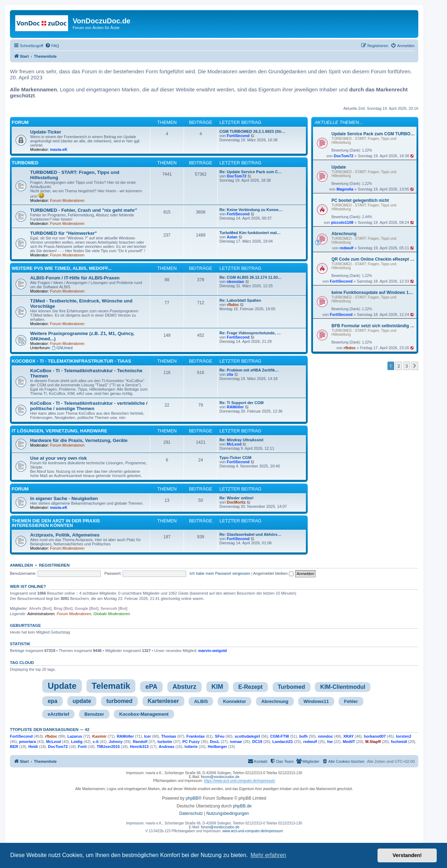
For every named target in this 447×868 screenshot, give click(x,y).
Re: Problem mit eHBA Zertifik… (249, 370)
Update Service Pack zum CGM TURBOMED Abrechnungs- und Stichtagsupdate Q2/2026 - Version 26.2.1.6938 (373, 134)
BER (14, 747)
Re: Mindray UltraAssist (241, 440)
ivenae (236, 742)
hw (330, 742)
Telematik (111, 686)
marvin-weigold (213, 651)
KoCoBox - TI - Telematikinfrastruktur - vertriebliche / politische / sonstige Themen (89, 406)
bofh (303, 736)
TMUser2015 (108, 747)
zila (230, 374)
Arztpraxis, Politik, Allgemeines (65, 535)
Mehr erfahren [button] (269, 855)
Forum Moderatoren (67, 200)
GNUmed (62, 348)
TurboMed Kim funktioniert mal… (250, 233)
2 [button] (399, 366)
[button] (415, 366)
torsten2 (404, 736)
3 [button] (407, 366)
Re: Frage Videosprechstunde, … (250, 333)
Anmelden (21, 565)
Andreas (167, 747)
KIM (217, 687)
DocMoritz (236, 502)
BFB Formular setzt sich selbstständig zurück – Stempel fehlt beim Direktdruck (373, 326)
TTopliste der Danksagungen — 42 (50, 730)
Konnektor (234, 701)
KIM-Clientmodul (343, 687)
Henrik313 (139, 747)
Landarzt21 (283, 742)
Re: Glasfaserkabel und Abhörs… (250, 534)
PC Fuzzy (191, 742)
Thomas (169, 736)
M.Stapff (373, 742)
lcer (147, 736)
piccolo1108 (342, 222)
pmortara (28, 742)
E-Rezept (250, 687)
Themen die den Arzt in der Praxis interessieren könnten (56, 523)
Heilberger (217, 747)
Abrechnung (344, 234)
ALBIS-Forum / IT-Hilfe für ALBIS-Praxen (75, 278)
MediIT (349, 742)
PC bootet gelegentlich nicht (360, 200)
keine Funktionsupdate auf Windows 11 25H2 (373, 293)
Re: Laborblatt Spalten (240, 300)
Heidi (33, 747)
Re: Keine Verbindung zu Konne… (251, 210)
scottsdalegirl (247, 736)
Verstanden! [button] (407, 855)
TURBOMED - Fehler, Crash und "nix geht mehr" (84, 210)
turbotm (165, 742)
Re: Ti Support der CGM (241, 403)
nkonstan (236, 282)
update (82, 701)
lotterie (191, 747)
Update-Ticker (46, 132)
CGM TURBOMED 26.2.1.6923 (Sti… (252, 131)
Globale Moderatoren (111, 614)
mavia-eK (59, 149)
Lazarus (75, 736)
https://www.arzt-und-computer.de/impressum (239, 781)
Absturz (185, 687)
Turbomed (292, 687)
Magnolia (345, 189)
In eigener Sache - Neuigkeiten (64, 498)
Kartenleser (163, 701)
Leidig (77, 742)
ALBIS (201, 701)
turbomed (119, 701)
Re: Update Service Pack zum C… (251, 172)
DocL (215, 742)
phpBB (192, 798)
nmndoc (326, 736)
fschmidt (399, 742)
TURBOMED (25, 163)
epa (52, 701)
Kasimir (99, 736)
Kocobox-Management (144, 714)
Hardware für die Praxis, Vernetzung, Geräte (79, 440)
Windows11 (316, 701)
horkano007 (375, 736)
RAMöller (235, 407)
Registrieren (54, 565)
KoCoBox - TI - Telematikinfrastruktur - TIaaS (71, 361)
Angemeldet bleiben (273, 573)
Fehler (351, 701)
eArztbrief (58, 714)
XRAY (348, 736)
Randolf (140, 742)
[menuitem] (52, 46)
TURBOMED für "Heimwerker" (63, 233)
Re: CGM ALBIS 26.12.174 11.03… (251, 277)
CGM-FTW (280, 736)
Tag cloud (22, 663)
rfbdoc (350, 348)
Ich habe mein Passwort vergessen (220, 573)
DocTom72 (343, 156)
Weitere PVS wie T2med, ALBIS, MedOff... (62, 268)
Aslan (232, 237)
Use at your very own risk (58, 458)
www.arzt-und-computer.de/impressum (253, 831)
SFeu (220, 736)
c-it (96, 742)
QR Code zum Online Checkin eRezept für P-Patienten (373, 259)
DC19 (257, 742)
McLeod (234, 444)
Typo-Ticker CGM (235, 458)
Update (339, 167)
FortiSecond (341, 281)
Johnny (116, 742)
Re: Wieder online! (236, 498)
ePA (151, 687)
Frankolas (196, 736)
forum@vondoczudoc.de (220, 777)
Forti (82, 747)
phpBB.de (242, 806)
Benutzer (94, 714)
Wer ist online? (28, 586)
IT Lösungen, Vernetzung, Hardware (59, 431)
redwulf (347, 248)
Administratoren (41, 614)
